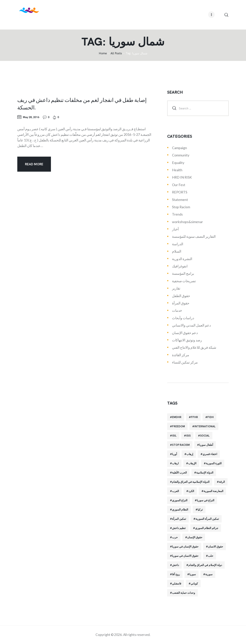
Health (177, 170)
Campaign (180, 148)
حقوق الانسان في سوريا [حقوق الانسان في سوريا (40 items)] (185, 556)
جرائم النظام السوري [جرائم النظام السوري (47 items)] (207, 528)
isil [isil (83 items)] (174, 436)
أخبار (175, 229)
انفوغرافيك (180, 266)
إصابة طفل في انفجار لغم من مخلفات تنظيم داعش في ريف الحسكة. (82, 104)
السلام (177, 251)
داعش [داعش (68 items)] (175, 565)
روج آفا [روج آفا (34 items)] (176, 574)
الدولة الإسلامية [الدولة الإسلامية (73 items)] (205, 473)
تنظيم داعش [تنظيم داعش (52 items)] (179, 528)
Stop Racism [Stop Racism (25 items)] (181, 445)
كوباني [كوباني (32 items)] (194, 584)
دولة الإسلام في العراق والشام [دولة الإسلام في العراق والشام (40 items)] (205, 565)
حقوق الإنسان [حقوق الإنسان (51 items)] (195, 537)
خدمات (177, 310)
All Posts (116, 53)
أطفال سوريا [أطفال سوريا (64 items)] (206, 445)
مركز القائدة (181, 355)
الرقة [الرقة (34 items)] (222, 482)
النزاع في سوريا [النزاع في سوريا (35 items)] (206, 500)
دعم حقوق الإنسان (185, 333)
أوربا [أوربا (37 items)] (175, 454)
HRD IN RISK (182, 177)
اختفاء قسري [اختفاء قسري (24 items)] (210, 454)
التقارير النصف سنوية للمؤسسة (194, 236)
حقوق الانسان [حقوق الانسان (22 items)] (216, 547)
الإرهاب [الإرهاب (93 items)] (192, 463)
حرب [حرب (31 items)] (175, 537)
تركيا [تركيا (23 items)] (200, 510)
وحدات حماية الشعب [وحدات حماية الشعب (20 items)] (184, 593)
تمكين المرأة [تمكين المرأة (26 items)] (179, 519)
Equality (178, 163)
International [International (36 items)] (205, 426)
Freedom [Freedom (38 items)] (178, 426)
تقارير (176, 288)
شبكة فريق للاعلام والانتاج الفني (194, 347)
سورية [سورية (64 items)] (209, 574)
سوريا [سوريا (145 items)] (193, 574)
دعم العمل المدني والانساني (191, 325)
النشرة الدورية (182, 259)
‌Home (103, 53)
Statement (180, 200)
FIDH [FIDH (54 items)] (211, 417)
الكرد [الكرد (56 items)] (191, 491)
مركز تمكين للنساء (185, 362)
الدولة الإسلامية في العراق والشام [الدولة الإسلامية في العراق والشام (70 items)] (191, 482)
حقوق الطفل (181, 296)
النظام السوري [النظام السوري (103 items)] (180, 510)
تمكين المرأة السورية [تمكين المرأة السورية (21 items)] (207, 519)
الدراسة (178, 244)
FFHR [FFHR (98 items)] (194, 417)
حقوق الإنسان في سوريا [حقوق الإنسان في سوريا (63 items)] (185, 547)
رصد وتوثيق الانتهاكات (187, 340)
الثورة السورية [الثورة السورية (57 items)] (214, 463)
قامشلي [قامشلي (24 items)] (177, 584)
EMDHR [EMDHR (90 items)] (177, 417)
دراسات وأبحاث (183, 318)
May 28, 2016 (31, 117)
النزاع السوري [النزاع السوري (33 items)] (180, 500)
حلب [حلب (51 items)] (211, 556)
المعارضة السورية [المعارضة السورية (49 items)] (213, 491)
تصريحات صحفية (184, 281)
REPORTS (180, 192)
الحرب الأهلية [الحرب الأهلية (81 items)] (179, 473)
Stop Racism (181, 207)
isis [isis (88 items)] (188, 436)
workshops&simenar (187, 222)
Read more (34, 164)
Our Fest (179, 185)
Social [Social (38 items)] (205, 436)
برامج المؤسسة (183, 273)
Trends (177, 214)
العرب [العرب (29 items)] (175, 491)
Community (181, 155)
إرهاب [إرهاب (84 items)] (190, 454)
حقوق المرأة (181, 303)
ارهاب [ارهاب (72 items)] (175, 463)
